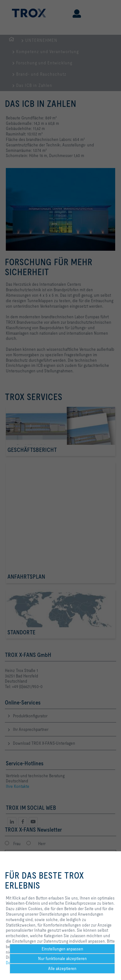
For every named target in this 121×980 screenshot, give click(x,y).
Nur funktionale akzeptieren (62, 958)
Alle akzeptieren (62, 968)
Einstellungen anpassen (62, 949)
